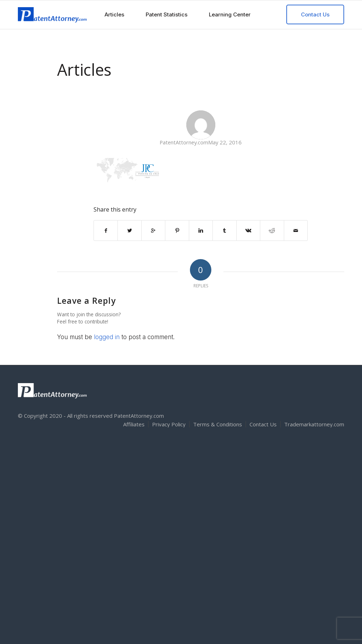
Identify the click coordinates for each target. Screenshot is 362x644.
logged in (107, 337)
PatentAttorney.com (184, 142)
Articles (84, 70)
